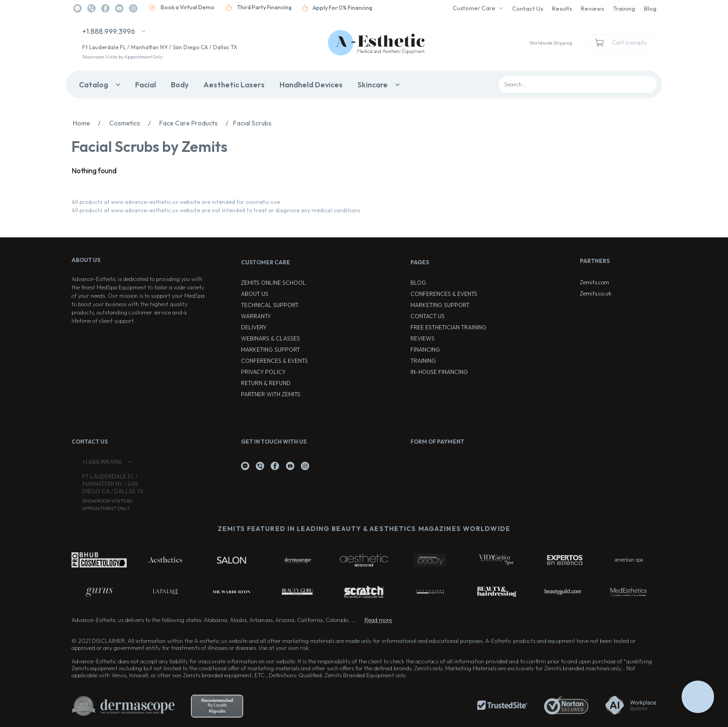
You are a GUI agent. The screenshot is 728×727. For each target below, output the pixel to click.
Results (562, 8)
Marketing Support (270, 350)
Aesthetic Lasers (234, 85)
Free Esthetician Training (448, 327)
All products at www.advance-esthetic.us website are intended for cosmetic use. (176, 202)
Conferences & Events (274, 361)
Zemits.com (595, 282)
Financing (425, 350)
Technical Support (270, 305)
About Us (255, 294)
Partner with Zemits (271, 394)
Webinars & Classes (270, 338)
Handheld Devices (311, 85)
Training (624, 8)
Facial (146, 85)
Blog (650, 8)
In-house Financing (439, 372)
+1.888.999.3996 (109, 31)
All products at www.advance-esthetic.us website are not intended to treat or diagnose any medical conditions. (217, 210)
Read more (378, 620)
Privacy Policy (263, 372)
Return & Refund (266, 383)
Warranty (256, 316)
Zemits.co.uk (596, 293)
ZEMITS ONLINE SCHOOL (273, 283)
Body (180, 85)
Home (89, 123)
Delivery (254, 327)
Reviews (592, 8)
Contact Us (528, 8)
